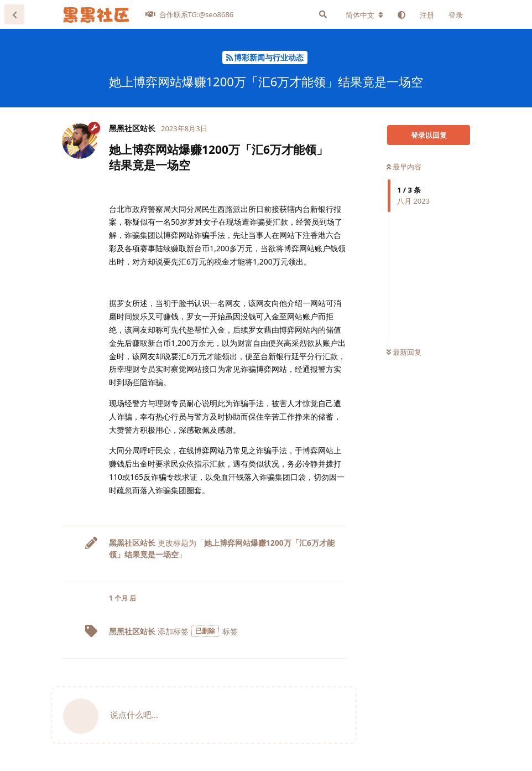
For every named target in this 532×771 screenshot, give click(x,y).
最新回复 (404, 352)
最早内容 (404, 167)
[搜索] (323, 14)
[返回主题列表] (14, 14)
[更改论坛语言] (364, 15)
